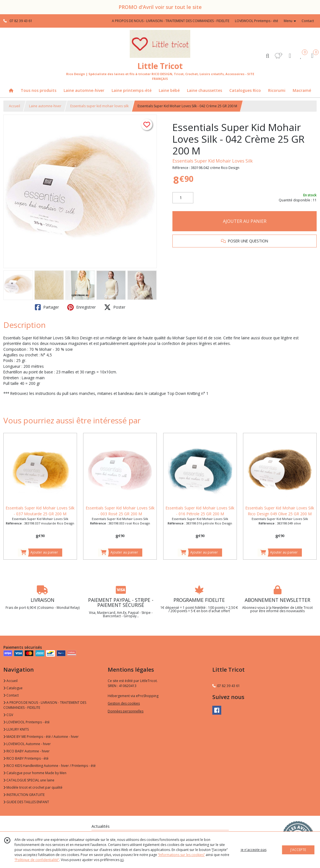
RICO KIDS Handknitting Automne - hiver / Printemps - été (50, 766)
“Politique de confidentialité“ (37, 860)
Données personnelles (126, 711)
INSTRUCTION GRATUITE (24, 795)
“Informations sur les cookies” (181, 855)
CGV (8, 715)
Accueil (15, 106)
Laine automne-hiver (45, 106)
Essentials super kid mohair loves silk (99, 106)
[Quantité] (183, 198)
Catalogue (13, 688)
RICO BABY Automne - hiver (27, 751)
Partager (47, 307)
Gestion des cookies (124, 703)
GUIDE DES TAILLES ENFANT (26, 802)
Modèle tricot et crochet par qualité (33, 787)
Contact (308, 21)
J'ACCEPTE (298, 850)
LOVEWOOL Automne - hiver (27, 744)
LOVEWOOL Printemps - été (27, 722)
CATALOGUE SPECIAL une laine (29, 780)
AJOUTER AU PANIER (245, 221)
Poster (115, 307)
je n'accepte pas (254, 850)
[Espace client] (290, 55)
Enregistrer (81, 307)
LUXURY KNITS (16, 729)
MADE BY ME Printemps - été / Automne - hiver (41, 737)
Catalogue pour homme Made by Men (35, 773)
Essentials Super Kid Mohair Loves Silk (213, 161)
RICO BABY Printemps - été (26, 758)
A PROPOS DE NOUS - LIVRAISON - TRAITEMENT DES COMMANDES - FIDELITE (45, 705)
